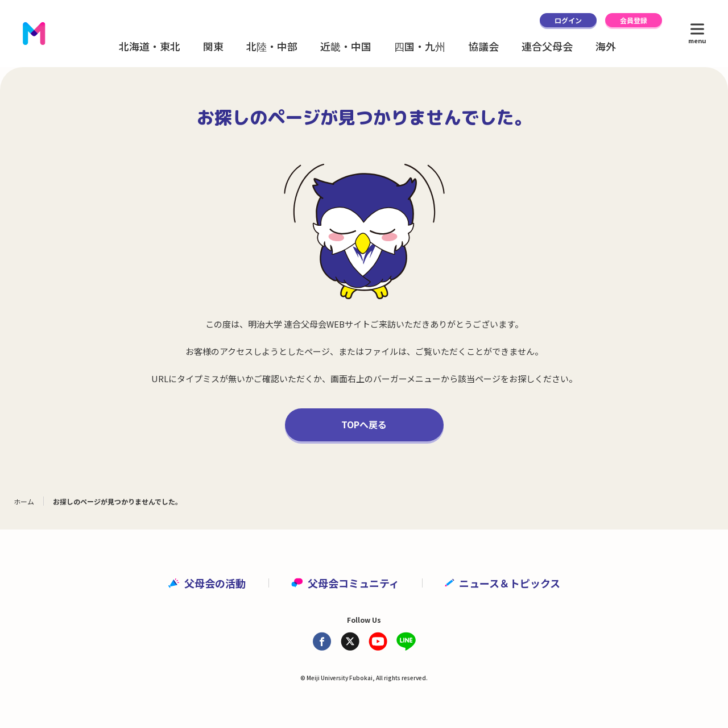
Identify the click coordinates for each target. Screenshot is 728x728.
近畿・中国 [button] (346, 46)
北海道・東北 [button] (150, 46)
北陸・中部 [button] (272, 46)
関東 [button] (213, 46)
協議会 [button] (483, 46)
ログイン (568, 20)
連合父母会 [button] (547, 46)
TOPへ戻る (364, 424)
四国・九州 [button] (420, 46)
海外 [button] (606, 46)
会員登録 (634, 20)
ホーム (24, 501)
